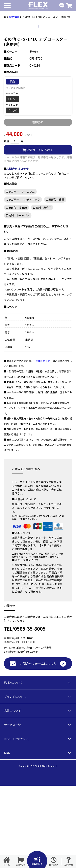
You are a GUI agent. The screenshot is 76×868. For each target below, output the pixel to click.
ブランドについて (15, 779)
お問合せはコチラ (18, 251)
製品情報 (14, 17)
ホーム (7, 862)
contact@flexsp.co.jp (25, 734)
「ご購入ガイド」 (43, 443)
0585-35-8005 (30, 711)
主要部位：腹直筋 (16, 290)
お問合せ (69, 862)
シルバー (12, 181)
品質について (12, 793)
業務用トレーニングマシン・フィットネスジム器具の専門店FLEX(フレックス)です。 (38, 6)
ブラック (12, 193)
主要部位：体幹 (55, 282)
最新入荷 (21, 862)
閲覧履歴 (54, 862)
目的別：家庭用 (42, 290)
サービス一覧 (12, 807)
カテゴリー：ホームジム (20, 274)
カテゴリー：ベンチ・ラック (23, 282)
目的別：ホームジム (18, 298)
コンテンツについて (17, 821)
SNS (7, 835)
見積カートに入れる (38, 232)
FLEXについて (13, 765)
